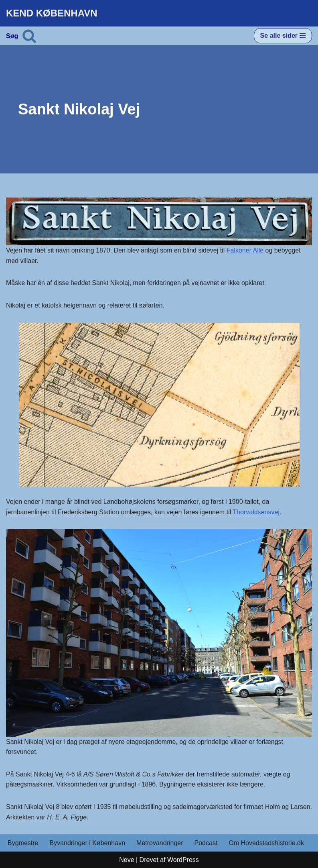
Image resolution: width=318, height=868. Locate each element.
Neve (127, 860)
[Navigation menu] (283, 36)
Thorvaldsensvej (256, 512)
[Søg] (29, 36)
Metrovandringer (160, 843)
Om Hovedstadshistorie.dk (266, 843)
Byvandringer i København (87, 843)
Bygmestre (23, 843)
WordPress (183, 860)
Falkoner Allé (245, 250)
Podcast (206, 843)
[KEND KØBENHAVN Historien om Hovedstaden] (52, 13)
